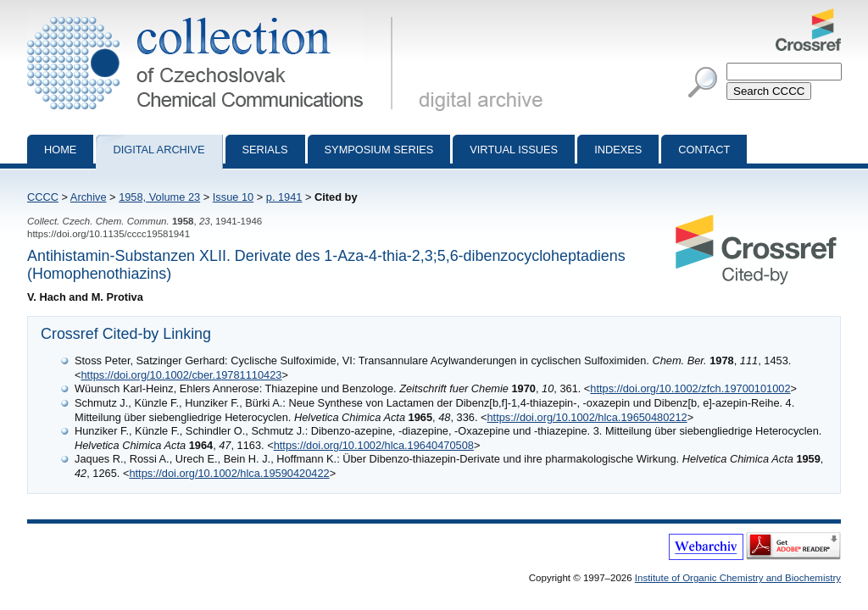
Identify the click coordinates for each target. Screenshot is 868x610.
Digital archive (159, 150)
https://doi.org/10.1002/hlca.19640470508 (374, 445)
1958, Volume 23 (159, 197)
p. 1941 (284, 197)
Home (60, 150)
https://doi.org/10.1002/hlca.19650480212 (587, 417)
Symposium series (379, 150)
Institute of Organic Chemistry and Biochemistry (738, 578)
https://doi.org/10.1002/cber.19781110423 (181, 375)
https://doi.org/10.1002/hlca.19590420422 (229, 473)
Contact (704, 150)
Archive (89, 197)
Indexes (618, 150)
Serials (265, 150)
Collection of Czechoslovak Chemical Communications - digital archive (213, 15)
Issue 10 (233, 197)
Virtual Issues (514, 150)
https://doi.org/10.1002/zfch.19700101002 (690, 388)
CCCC (43, 197)
